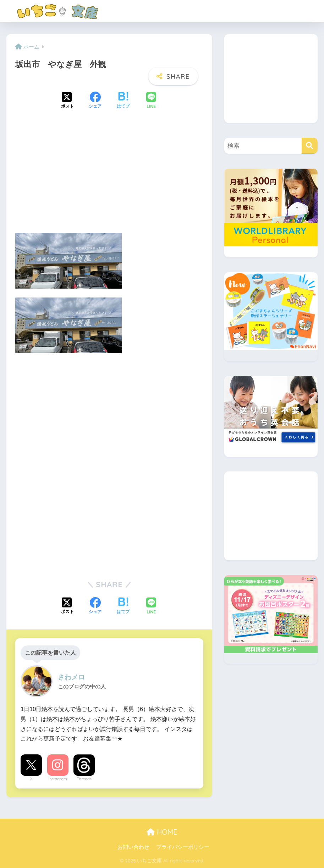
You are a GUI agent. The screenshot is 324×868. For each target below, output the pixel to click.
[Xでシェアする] (67, 101)
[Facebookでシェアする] (95, 101)
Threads (84, 779)
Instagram (58, 779)
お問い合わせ (133, 847)
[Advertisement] (109, 177)
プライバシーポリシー (183, 847)
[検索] (310, 146)
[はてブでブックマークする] (123, 101)
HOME (162, 832)
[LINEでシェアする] (151, 101)
